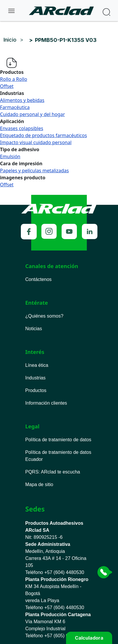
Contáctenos (38, 279)
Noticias (34, 329)
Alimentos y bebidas (22, 100)
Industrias (35, 378)
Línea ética (37, 365)
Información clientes (46, 403)
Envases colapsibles (22, 128)
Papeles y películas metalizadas (34, 171)
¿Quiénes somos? (44, 316)
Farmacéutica (15, 107)
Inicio (10, 40)
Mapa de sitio (39, 484)
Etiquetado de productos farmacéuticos (43, 135)
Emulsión (10, 156)
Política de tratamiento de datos (58, 440)
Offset (7, 86)
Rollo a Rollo (14, 79)
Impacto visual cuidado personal (36, 142)
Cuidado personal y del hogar (32, 114)
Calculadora (89, 638)
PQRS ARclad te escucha (53, 472)
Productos (36, 390)
